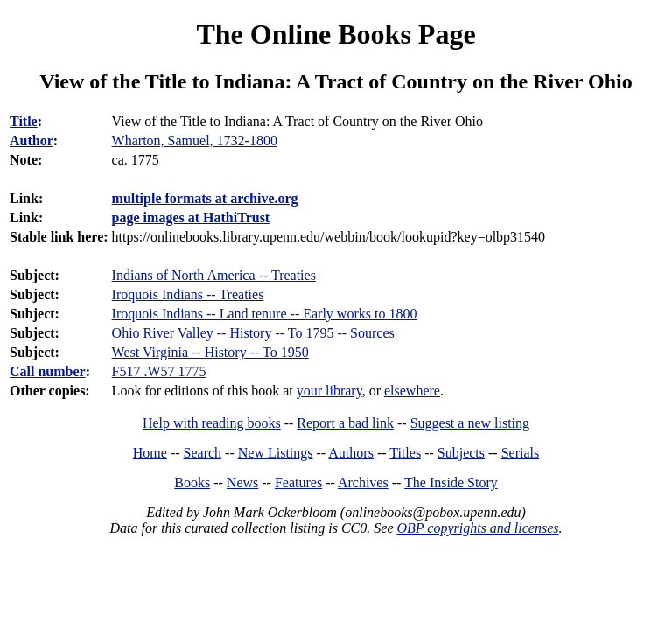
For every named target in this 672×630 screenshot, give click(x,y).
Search (203, 453)
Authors (351, 453)
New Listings (276, 453)
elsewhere (412, 391)
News (242, 483)
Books (192, 483)
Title (24, 121)
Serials (521, 453)
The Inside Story (451, 483)
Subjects (461, 453)
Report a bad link (345, 423)
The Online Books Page (336, 34)
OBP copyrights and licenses (477, 528)
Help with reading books (212, 423)
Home (150, 453)
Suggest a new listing (470, 423)
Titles (405, 453)
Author (31, 140)
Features (298, 483)
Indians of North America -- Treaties (214, 275)
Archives (363, 483)
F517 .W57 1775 (159, 371)
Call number (48, 371)
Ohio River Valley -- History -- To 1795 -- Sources (253, 333)
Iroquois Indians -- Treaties (188, 294)
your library (329, 391)
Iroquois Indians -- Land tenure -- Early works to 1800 (265, 314)
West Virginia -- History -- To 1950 (210, 352)
